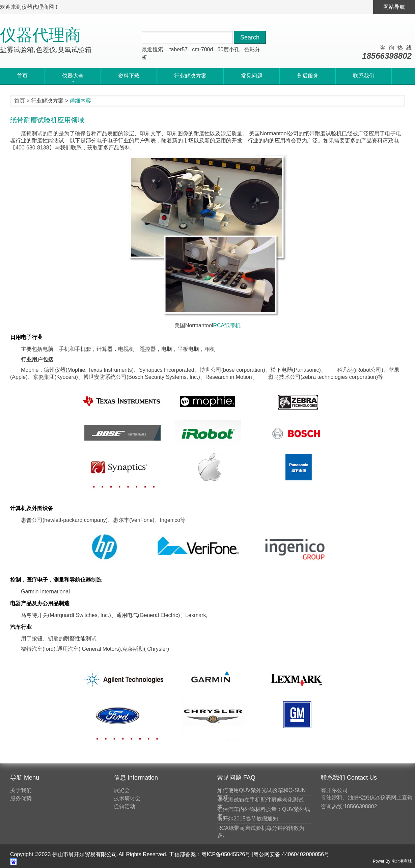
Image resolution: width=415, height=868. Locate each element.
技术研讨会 (127, 798)
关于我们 (21, 790)
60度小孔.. (230, 49)
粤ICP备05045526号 (226, 854)
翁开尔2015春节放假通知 (248, 819)
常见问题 (252, 76)
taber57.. (180, 49)
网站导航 (394, 7)
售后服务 (308, 76)
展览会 (122, 790)
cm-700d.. (204, 49)
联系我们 (364, 76)
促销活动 (124, 806)
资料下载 (129, 76)
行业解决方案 (190, 76)
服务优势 (21, 798)
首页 (22, 76)
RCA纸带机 (227, 325)
